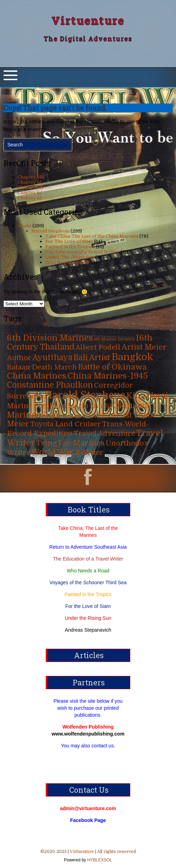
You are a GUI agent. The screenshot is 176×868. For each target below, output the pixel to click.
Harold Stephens (50, 231)
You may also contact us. (88, 746)
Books (24, 226)
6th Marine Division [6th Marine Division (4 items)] (114, 339)
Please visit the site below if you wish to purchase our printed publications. (88, 708)
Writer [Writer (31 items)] (92, 453)
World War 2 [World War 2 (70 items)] (55, 452)
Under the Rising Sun (88, 618)
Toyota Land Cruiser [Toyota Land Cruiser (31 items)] (65, 424)
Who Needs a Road (88, 571)
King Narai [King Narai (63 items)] (147, 396)
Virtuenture (88, 21)
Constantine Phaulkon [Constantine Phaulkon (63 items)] (50, 385)
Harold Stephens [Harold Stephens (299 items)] (85, 395)
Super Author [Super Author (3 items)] (74, 416)
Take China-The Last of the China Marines (92, 236)
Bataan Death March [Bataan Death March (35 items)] (42, 367)
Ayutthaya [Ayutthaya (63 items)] (52, 357)
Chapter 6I (30, 198)
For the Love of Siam (88, 606)
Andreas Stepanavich (88, 630)
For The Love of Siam (69, 241)
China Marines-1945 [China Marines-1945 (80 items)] (108, 376)
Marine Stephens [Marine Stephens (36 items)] (37, 406)
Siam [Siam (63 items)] (51, 415)
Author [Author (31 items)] (19, 358)
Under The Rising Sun (70, 257)
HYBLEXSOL (99, 860)
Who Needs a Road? (68, 262)
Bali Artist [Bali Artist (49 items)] (92, 358)
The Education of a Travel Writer (82, 252)
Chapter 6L (30, 182)
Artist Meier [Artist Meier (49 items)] (144, 347)
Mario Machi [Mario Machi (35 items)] (90, 406)
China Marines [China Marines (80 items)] (37, 376)
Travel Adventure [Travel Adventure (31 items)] (104, 433)
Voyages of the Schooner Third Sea (88, 583)
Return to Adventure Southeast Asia (88, 547)
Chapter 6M (31, 177)
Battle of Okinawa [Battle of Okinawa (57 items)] (112, 367)
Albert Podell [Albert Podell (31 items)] (98, 347)
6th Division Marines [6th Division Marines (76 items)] (50, 338)
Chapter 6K (30, 187)
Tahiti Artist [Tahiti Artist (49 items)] (110, 415)
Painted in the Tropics (70, 247)
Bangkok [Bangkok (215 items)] (132, 357)
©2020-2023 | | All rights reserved (88, 856)
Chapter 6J (30, 193)
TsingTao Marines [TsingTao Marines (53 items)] (70, 443)
